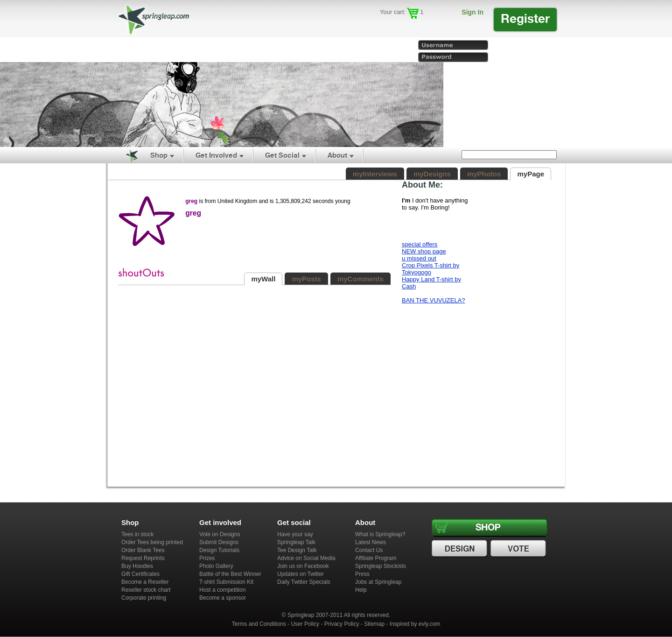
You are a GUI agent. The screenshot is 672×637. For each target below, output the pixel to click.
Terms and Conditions (259, 624)
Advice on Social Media (306, 558)
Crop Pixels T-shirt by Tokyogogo (430, 269)
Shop (159, 155)
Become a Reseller (145, 582)
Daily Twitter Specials (304, 582)
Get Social (282, 155)
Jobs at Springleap (378, 582)
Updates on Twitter (301, 574)
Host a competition (222, 590)
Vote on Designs (220, 534)
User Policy (305, 624)
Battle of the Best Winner (230, 574)
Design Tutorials (219, 550)
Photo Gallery (216, 566)
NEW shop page (424, 251)
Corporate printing (144, 598)
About (337, 155)
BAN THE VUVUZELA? (434, 300)
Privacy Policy (342, 624)
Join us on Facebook (303, 566)
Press (362, 574)
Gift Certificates (140, 574)
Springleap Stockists (381, 566)
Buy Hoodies (137, 566)
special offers (420, 244)
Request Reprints (143, 558)
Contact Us (369, 550)
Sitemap (374, 624)
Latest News (371, 542)
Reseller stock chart (146, 590)
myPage (531, 174)
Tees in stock (137, 534)
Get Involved (216, 155)
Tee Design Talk (297, 550)
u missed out (419, 258)
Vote (519, 549)
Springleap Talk (296, 542)
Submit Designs (219, 542)
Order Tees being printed (152, 542)
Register (525, 18)
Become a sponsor (223, 598)
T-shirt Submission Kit (226, 582)
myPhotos (484, 174)
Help (361, 590)
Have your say (295, 534)
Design (461, 549)
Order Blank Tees (143, 550)
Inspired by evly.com (415, 624)
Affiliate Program (376, 558)
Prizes (207, 558)
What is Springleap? (380, 534)
